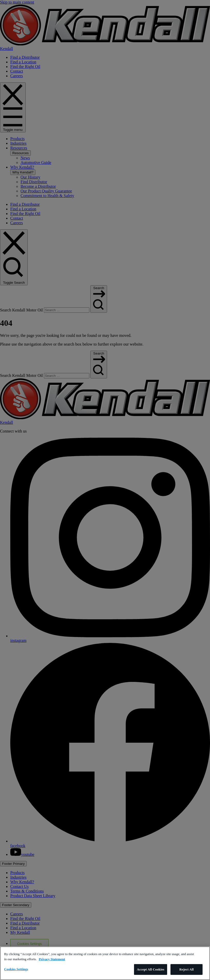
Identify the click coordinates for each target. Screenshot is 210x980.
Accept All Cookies (151, 969)
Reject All (187, 969)
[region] (105, 963)
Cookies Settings (16, 969)
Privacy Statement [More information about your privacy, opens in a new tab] (52, 959)
